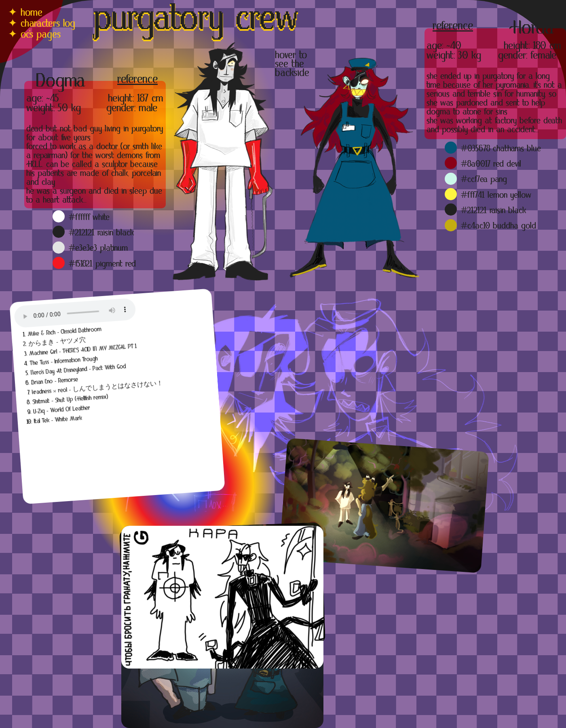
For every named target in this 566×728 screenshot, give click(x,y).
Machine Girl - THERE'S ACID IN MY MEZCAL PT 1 (83, 350)
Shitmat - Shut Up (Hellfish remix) (70, 400)
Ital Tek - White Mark (58, 420)
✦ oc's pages (34, 35)
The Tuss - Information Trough (64, 361)
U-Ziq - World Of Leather (62, 410)
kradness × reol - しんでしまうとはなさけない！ (97, 388)
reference (453, 27)
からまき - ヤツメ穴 (57, 342)
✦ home (25, 13)
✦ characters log (42, 24)
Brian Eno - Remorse (55, 381)
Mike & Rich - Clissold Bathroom (64, 332)
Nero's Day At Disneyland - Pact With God (78, 370)
